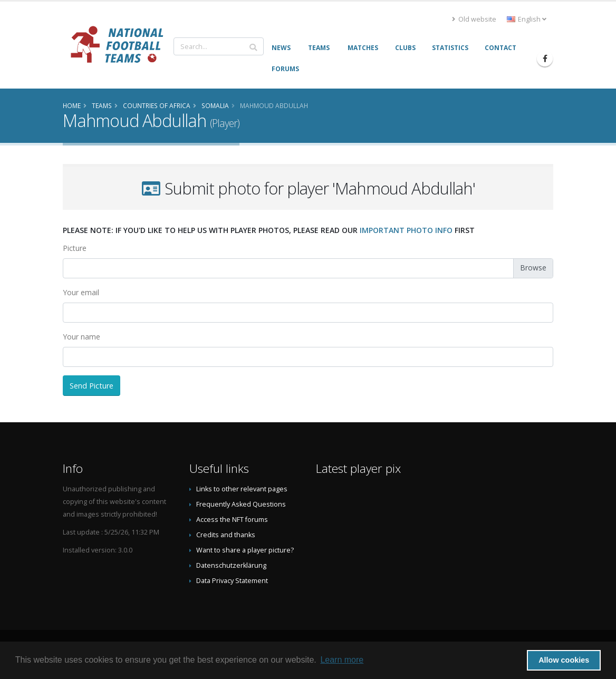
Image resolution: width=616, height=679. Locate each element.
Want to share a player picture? (245, 550)
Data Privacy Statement (232, 581)
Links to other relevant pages (242, 489)
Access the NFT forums (232, 520)
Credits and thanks (226, 535)
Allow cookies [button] (564, 660)
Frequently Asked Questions (241, 504)
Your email (81, 292)
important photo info (406, 230)
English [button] (527, 19)
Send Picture (92, 386)
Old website (474, 19)
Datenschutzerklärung (231, 565)
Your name (81, 337)
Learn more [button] (342, 660)
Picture (75, 248)
